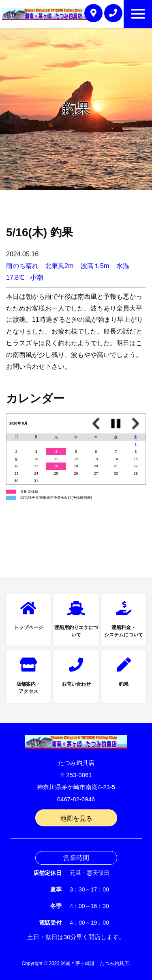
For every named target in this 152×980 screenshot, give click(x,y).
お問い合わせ (76, 684)
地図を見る (76, 818)
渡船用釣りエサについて (76, 631)
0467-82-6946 (76, 799)
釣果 (124, 684)
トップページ (28, 627)
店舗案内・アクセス (28, 688)
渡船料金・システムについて (124, 631)
